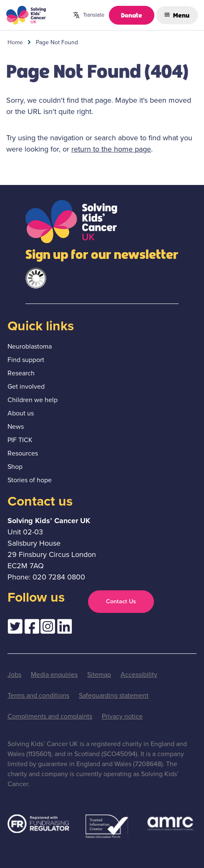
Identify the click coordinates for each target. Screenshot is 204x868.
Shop (15, 467)
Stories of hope (30, 480)
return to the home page (111, 149)
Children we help (33, 400)
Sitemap (99, 674)
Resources (23, 453)
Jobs (14, 674)
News (16, 426)
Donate (132, 15)
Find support (26, 360)
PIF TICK (20, 440)
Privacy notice (122, 716)
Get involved (26, 386)
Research (21, 373)
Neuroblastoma (30, 346)
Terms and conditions (38, 695)
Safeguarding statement (114, 695)
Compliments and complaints (50, 716)
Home (15, 42)
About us (21, 413)
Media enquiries (54, 674)
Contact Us (121, 601)
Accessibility (139, 674)
